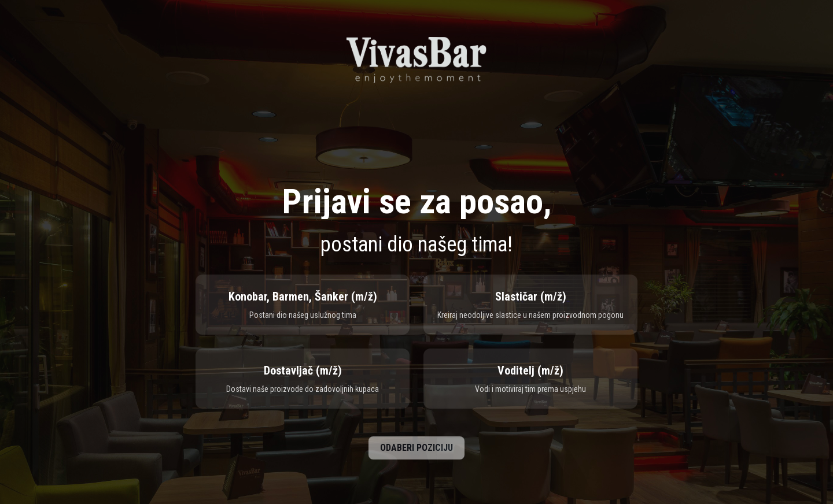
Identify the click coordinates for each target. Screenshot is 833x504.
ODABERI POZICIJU (417, 448)
